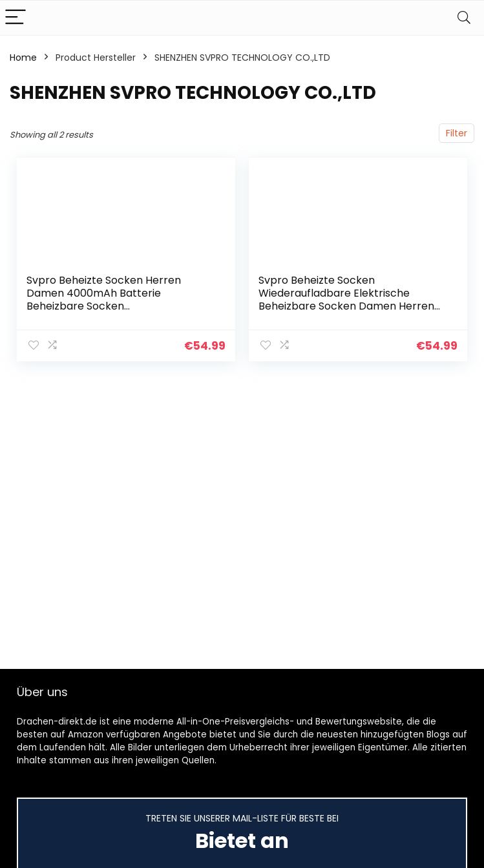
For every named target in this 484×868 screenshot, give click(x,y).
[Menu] (16, 18)
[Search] (464, 18)
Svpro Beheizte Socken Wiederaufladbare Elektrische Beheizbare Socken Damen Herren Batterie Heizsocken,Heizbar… (346, 300)
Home (23, 58)
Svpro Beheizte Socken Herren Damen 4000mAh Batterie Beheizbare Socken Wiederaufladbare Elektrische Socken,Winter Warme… (104, 306)
